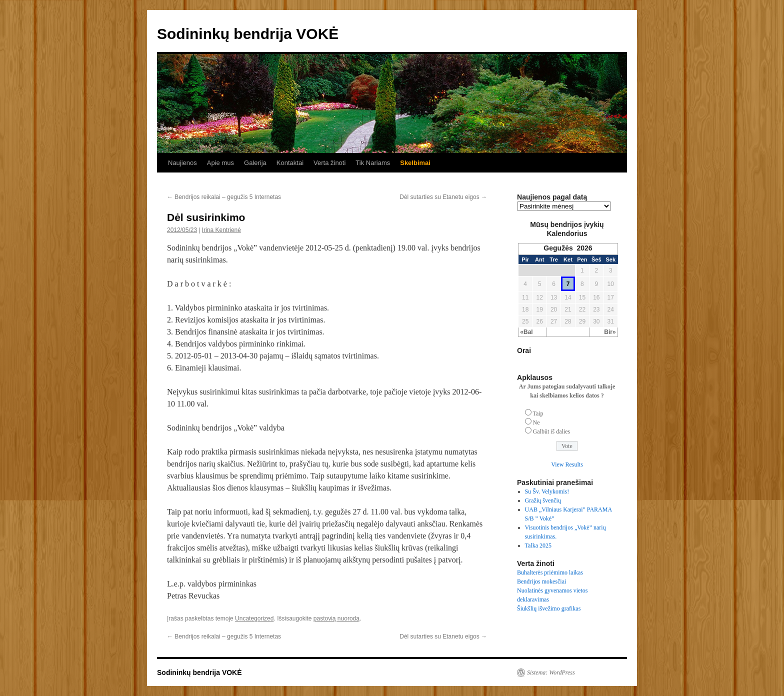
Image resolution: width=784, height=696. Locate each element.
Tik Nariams (373, 163)
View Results (567, 464)
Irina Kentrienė (221, 230)
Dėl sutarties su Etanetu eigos (443, 197)
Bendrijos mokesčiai (541, 581)
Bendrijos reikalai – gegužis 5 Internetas (224, 197)
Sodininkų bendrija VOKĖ (248, 34)
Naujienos (182, 163)
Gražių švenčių (543, 500)
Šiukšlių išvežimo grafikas (549, 608)
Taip (538, 413)
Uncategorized (254, 618)
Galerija (255, 163)
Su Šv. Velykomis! (547, 491)
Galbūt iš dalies (552, 431)
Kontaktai (290, 163)
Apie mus (220, 163)
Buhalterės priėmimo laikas (550, 572)
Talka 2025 (538, 545)
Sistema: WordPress (551, 672)
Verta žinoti (329, 163)
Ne (536, 422)
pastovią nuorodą (336, 618)
